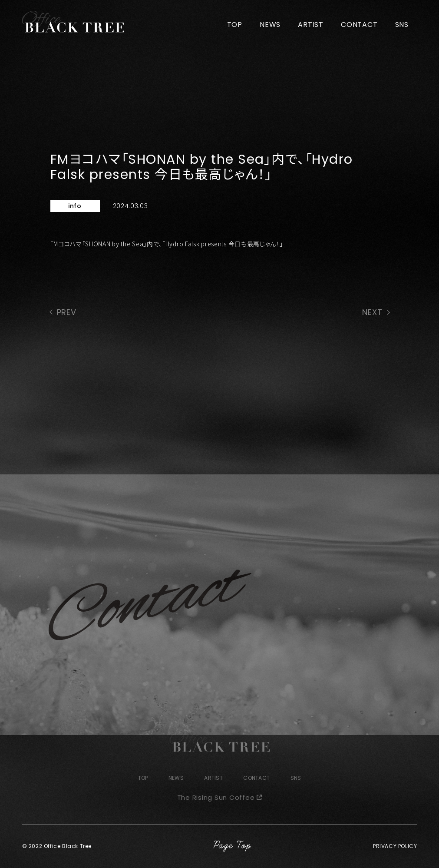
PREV (67, 312)
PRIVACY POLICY (395, 846)
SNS (402, 25)
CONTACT (359, 25)
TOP (235, 25)
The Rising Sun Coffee (216, 797)
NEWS (270, 25)
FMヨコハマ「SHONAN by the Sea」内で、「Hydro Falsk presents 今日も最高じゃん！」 (167, 244)
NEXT (372, 312)
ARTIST (311, 25)
